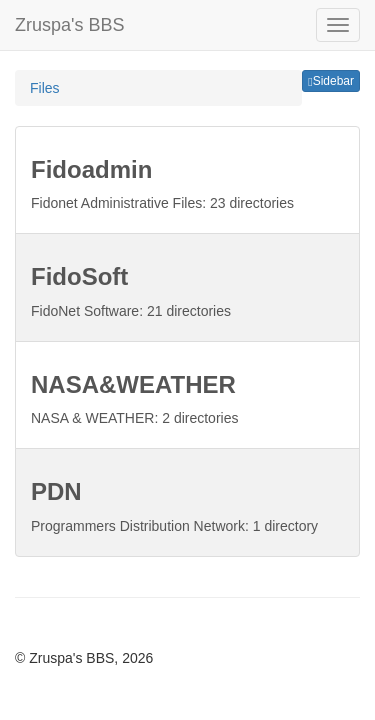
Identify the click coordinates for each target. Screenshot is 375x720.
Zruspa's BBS (69, 25)
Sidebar (331, 81)
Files (45, 88)
